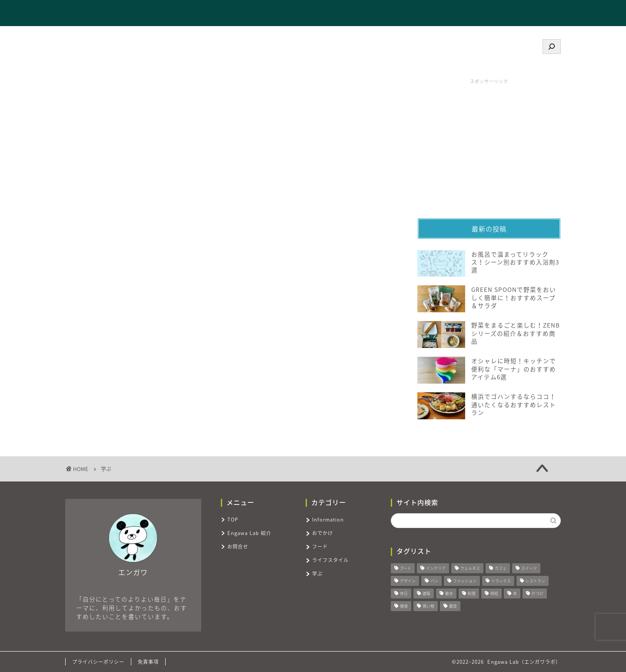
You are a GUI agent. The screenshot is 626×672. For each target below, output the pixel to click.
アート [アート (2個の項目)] (406, 569)
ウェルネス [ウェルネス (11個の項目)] (470, 569)
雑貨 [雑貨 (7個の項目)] (453, 607)
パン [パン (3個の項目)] (434, 581)
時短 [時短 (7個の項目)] (494, 594)
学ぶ (317, 573)
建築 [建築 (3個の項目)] (426, 594)
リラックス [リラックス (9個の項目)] (501, 581)
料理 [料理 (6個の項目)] (472, 594)
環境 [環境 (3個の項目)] (404, 607)
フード (320, 547)
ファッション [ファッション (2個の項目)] (465, 581)
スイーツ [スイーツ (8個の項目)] (529, 569)
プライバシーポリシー (98, 662)
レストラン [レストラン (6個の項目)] (535, 581)
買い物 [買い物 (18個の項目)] (428, 607)
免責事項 (148, 662)
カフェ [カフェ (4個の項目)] (501, 569)
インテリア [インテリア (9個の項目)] (436, 569)
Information (328, 520)
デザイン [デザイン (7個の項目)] (408, 581)
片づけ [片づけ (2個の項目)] (538, 594)
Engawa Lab (98, 13)
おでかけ (323, 533)
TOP (394, 14)
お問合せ (501, 14)
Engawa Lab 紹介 (445, 14)
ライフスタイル (330, 560)
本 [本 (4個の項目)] (515, 594)
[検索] (552, 47)
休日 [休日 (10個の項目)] (404, 594)
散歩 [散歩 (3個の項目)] (449, 594)
